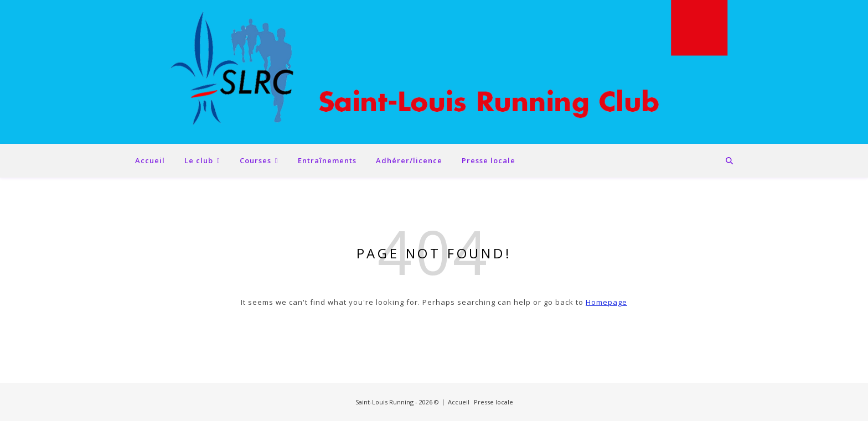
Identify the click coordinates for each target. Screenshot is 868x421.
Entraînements (327, 160)
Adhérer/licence (409, 160)
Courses (255, 160)
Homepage (606, 302)
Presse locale (489, 160)
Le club (199, 160)
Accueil (150, 160)
